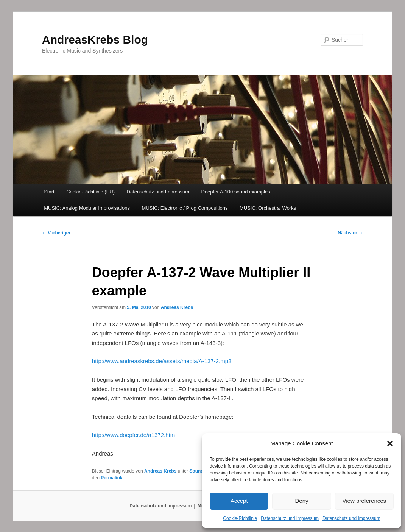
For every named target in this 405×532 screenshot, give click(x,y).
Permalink (111, 478)
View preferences (364, 501)
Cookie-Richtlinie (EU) (90, 192)
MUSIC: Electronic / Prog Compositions (185, 208)
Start (49, 192)
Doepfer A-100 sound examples (236, 192)
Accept (239, 501)
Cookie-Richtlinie (240, 518)
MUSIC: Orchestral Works (268, 208)
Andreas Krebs (177, 307)
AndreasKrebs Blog (95, 40)
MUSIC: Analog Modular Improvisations (87, 208)
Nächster (350, 233)
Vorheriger (56, 233)
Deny (301, 501)
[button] (390, 443)
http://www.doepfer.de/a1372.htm (133, 435)
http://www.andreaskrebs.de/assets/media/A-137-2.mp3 (162, 361)
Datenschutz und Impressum (290, 518)
